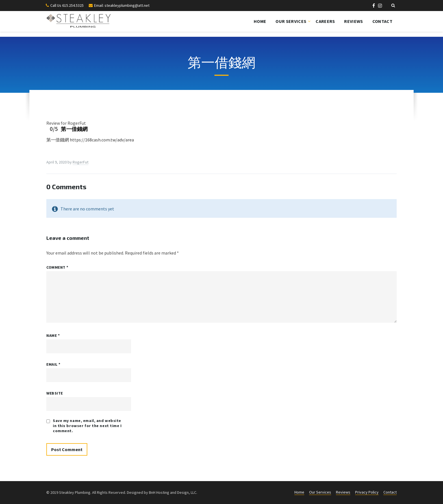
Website (55, 393)
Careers (325, 21)
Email (53, 364)
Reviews (353, 21)
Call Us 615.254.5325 (67, 5)
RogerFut (81, 162)
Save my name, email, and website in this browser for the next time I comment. (87, 426)
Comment (57, 267)
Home (260, 21)
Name (53, 335)
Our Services (291, 21)
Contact (382, 21)
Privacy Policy (367, 492)
